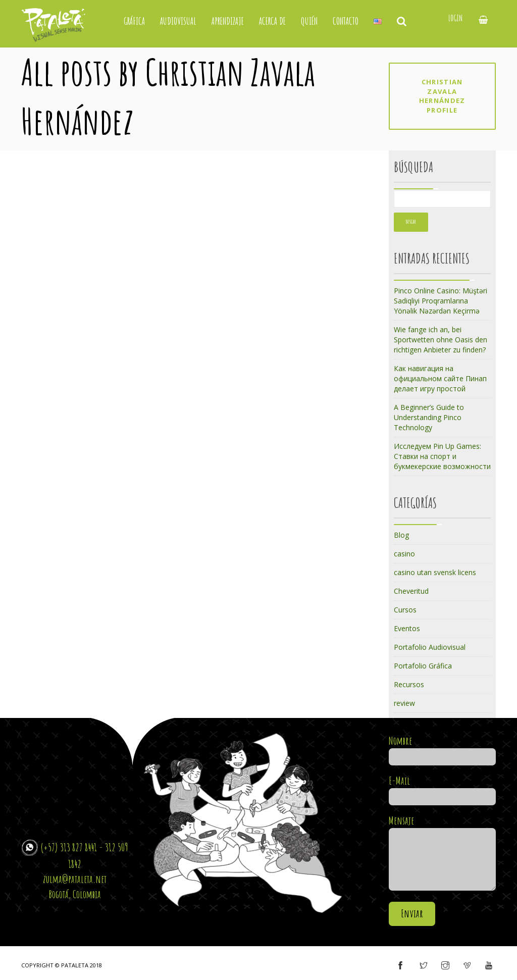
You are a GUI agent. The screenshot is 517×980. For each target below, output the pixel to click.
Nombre (443, 749)
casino (404, 554)
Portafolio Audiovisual (430, 647)
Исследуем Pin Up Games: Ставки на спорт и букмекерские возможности (442, 456)
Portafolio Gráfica (423, 666)
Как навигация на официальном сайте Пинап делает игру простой (440, 378)
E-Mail (443, 789)
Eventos (407, 628)
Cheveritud (411, 591)
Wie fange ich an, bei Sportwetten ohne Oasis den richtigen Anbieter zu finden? (441, 340)
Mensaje (443, 854)
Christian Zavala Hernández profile (442, 96)
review (404, 703)
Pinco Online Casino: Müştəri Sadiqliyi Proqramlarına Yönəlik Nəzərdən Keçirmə (441, 301)
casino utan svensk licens (435, 572)
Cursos (405, 610)
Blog (401, 535)
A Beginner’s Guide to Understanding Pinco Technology (429, 417)
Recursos (409, 684)
